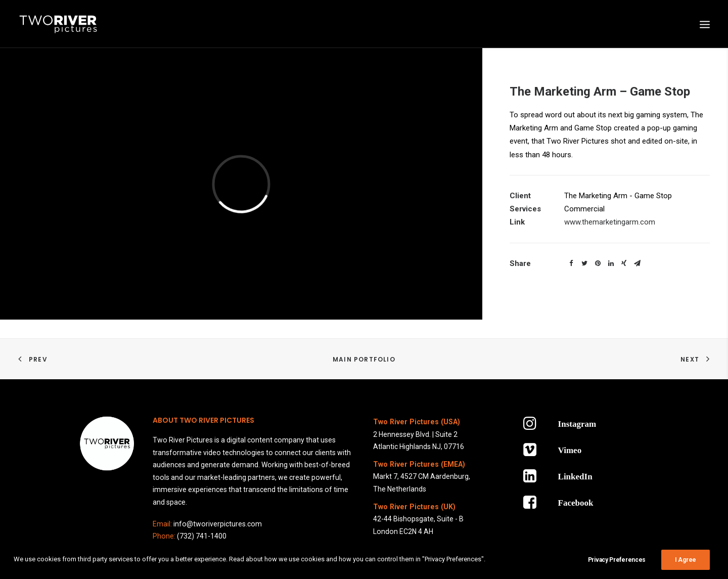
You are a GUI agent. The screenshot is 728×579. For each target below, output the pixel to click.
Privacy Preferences (617, 566)
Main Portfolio (364, 359)
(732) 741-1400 (202, 536)
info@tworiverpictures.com (218, 524)
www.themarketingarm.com (610, 222)
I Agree (686, 566)
